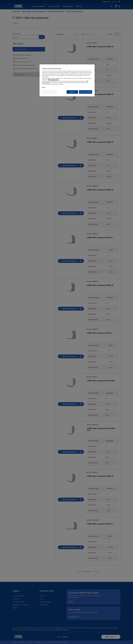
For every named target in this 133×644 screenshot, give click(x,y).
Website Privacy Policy (53, 80)
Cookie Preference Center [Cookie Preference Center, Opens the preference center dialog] (49, 92)
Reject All (72, 92)
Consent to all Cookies (86, 92)
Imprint (44, 87)
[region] (67, 80)
